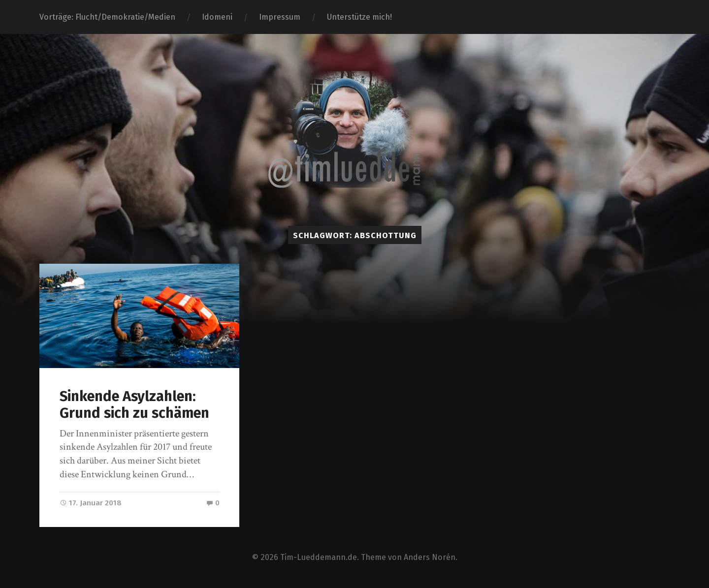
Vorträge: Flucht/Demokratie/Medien (107, 17)
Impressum (280, 17)
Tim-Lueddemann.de (319, 557)
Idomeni (217, 17)
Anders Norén (430, 557)
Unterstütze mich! (359, 17)
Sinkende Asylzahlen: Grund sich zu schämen (134, 405)
